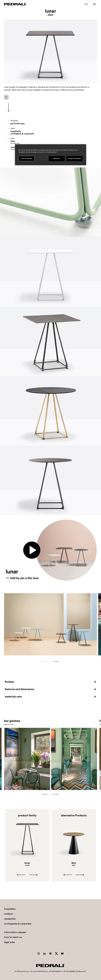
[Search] (95, 4)
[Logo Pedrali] (15, 4)
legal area (9, 942)
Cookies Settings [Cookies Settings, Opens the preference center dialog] (26, 158)
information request (15, 932)
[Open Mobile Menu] (86, 4)
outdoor (8, 914)
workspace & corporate (22, 134)
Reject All (57, 158)
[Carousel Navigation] (50, 661)
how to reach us (13, 937)
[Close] (83, 147)
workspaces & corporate (18, 924)
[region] (51, 155)
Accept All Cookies (74, 158)
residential (10, 919)
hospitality (16, 131)
